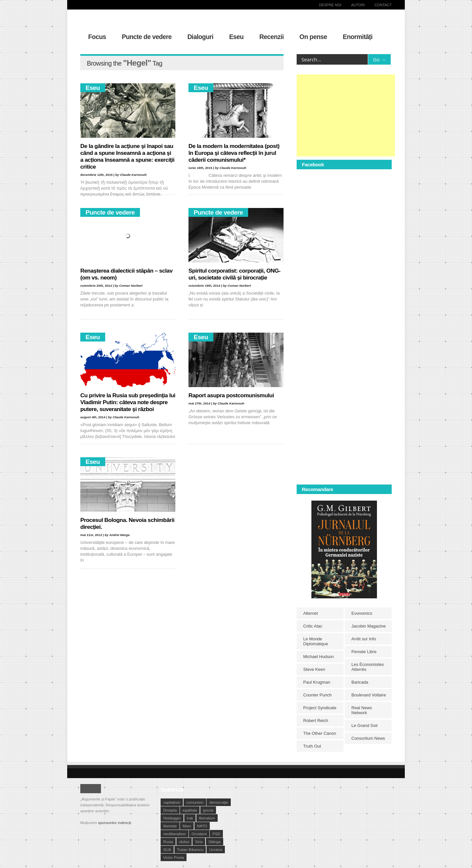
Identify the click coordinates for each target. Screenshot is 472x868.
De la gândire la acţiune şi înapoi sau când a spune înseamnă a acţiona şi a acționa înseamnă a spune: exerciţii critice (127, 156)
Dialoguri (200, 37)
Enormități (358, 37)
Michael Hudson (318, 657)
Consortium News (368, 738)
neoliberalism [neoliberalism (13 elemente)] (175, 834)
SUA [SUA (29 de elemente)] (167, 849)
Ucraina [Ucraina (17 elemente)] (216, 849)
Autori (358, 5)
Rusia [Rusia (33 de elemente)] (168, 842)
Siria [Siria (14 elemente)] (199, 842)
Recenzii (271, 37)
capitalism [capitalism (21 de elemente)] (172, 802)
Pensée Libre (364, 652)
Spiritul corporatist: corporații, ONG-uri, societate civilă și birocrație (235, 274)
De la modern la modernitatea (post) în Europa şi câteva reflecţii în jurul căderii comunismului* (234, 153)
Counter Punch (317, 695)
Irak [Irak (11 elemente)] (190, 818)
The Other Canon (320, 733)
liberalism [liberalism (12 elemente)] (207, 818)
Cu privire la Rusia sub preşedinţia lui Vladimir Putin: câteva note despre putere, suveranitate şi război (128, 402)
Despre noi (330, 5)
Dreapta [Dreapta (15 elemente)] (170, 810)
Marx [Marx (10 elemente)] (187, 826)
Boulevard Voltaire (369, 695)
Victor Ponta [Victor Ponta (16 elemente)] (174, 857)
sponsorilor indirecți (115, 823)
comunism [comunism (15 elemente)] (195, 802)
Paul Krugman (317, 682)
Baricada (360, 682)
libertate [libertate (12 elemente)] (170, 826)
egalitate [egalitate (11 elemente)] (190, 810)
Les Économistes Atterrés (368, 667)
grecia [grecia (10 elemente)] (208, 810)
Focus (97, 37)
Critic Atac (313, 626)
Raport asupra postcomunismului (231, 395)
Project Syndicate (320, 708)
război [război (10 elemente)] (184, 842)
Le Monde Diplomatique (316, 641)
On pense (313, 37)
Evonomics (362, 613)
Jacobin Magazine (369, 626)
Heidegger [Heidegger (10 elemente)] (172, 818)
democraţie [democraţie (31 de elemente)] (219, 802)
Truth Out (312, 746)
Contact (383, 5)
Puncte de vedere (147, 37)
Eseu (236, 37)
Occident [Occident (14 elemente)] (199, 834)
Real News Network (362, 710)
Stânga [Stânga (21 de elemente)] (215, 842)
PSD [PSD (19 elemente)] (216, 834)
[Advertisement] (346, 115)
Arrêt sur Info (364, 639)
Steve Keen (314, 669)
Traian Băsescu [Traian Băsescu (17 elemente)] (190, 849)
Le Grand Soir (365, 725)
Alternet (311, 613)
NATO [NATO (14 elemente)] (202, 826)
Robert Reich (316, 721)
